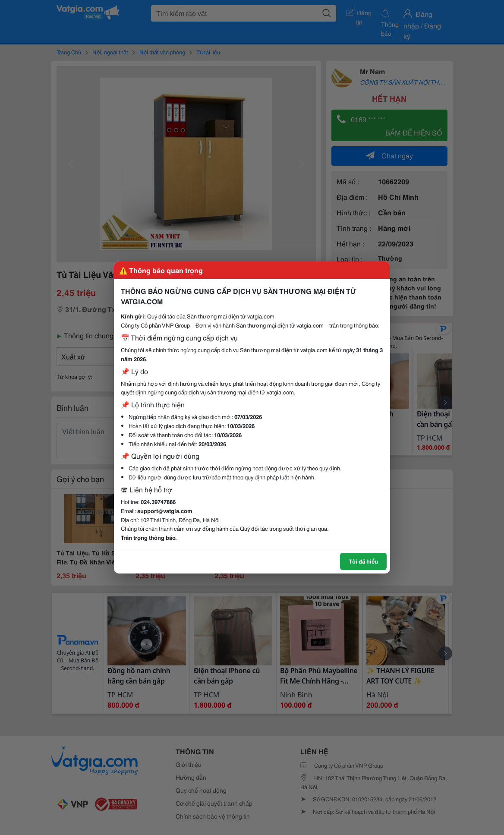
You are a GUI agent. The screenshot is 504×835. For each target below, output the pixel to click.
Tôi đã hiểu (363, 561)
